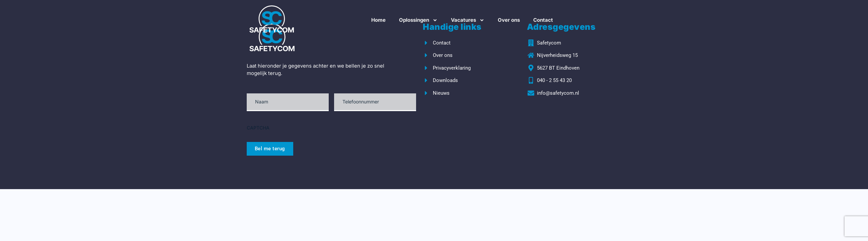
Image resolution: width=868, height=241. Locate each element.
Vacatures (468, 20)
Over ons (509, 20)
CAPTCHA (258, 128)
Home (378, 20)
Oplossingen (418, 20)
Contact (543, 20)
